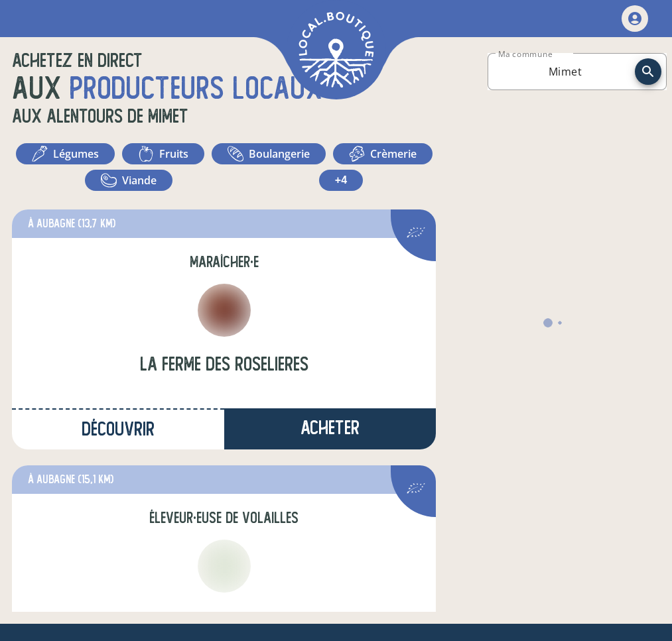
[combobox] (565, 72)
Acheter (330, 428)
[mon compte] (635, 19)
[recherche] (648, 72)
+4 (341, 180)
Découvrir (118, 429)
